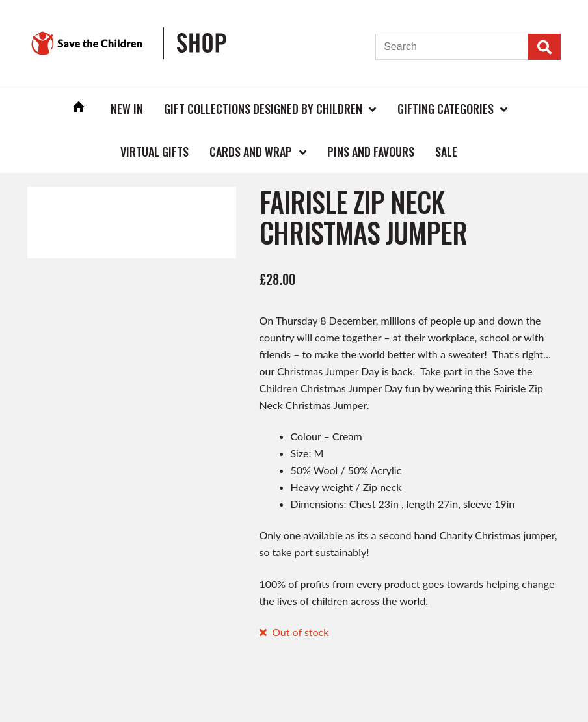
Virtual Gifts (154, 152)
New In (127, 109)
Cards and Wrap (251, 152)
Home (79, 108)
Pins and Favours (371, 152)
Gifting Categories (446, 109)
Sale (446, 152)
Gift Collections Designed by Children (263, 109)
